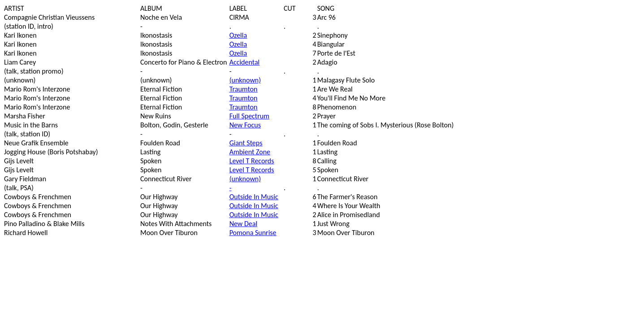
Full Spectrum (249, 116)
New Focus (245, 125)
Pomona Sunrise (253, 233)
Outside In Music (254, 197)
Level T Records (252, 161)
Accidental (245, 62)
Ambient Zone (250, 152)
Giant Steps (246, 143)
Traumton (244, 89)
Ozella (238, 35)
